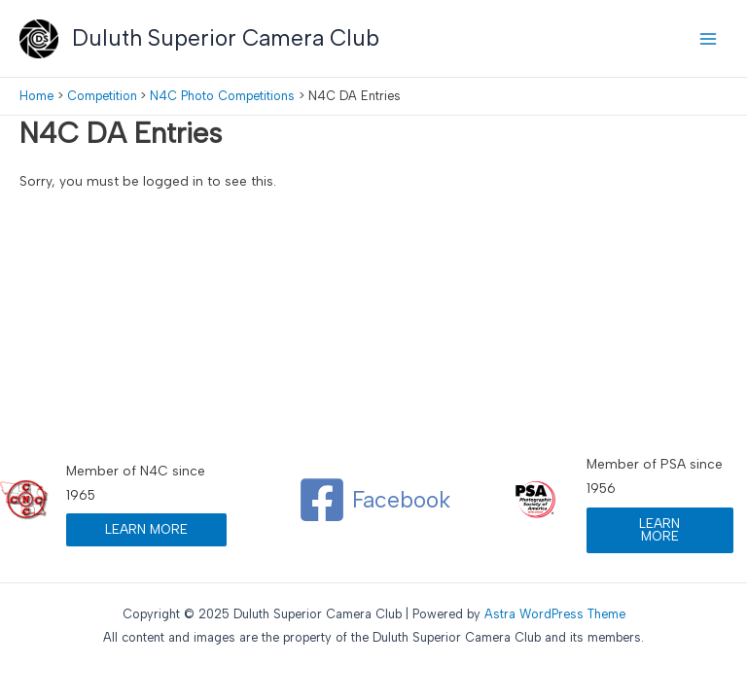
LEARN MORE (146, 529)
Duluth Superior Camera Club (226, 38)
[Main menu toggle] (709, 38)
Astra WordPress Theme (555, 614)
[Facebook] (374, 500)
